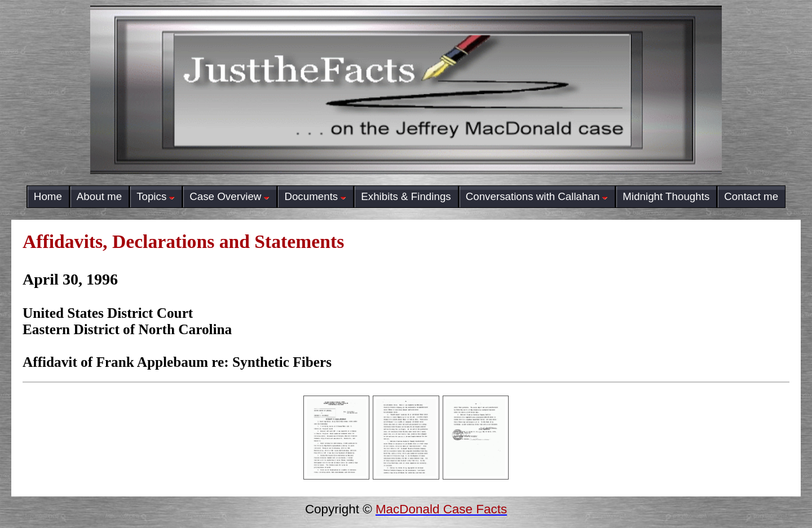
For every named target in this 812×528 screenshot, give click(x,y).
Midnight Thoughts (666, 196)
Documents (315, 196)
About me (99, 196)
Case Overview (230, 196)
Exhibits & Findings (406, 196)
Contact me (751, 196)
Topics (156, 196)
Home (48, 196)
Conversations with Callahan (537, 196)
